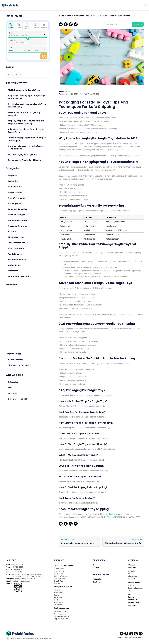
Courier (57, 594)
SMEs (130, 573)
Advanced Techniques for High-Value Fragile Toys (26, 131)
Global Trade (14, 265)
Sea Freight (58, 592)
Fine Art (131, 585)
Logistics (12, 176)
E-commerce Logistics (19, 399)
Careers (131, 596)
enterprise (132, 570)
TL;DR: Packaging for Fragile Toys (24, 90)
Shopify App (58, 580)
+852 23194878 (37, 575)
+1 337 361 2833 (17, 566)
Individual (13, 393)
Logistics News (15, 192)
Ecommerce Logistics (18, 220)
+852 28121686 (24, 575)
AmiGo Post (58, 602)
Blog (69, 15)
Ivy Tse (68, 91)
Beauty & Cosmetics (135, 587)
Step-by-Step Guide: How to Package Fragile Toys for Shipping (26, 122)
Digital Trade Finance (62, 616)
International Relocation (20, 276)
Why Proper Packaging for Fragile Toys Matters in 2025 (27, 97)
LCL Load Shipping (14, 360)
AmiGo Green (59, 570)
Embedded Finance (17, 260)
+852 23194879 (37, 574)
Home (61, 15)
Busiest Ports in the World (18, 365)
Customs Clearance (18, 226)
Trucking (57, 599)
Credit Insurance (16, 248)
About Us (131, 564)
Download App (133, 602)
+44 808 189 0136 (17, 569)
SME (10, 388)
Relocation (44, 26)
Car (129, 590)
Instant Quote (59, 568)
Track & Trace (59, 573)
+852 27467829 (21, 578)
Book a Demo (115, 514)
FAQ (130, 593)
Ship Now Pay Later (61, 618)
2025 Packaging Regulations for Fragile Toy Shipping (27, 139)
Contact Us (132, 605)
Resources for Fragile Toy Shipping (25, 160)
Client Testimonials (17, 198)
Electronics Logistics (18, 215)
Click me (32, 578)
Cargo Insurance (60, 611)
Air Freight (58, 589)
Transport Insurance (18, 243)
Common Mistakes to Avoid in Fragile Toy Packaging (26, 147)
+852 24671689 (24, 574)
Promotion (13, 181)
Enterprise (13, 382)
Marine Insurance (16, 237)
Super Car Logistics (17, 209)
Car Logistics (14, 204)
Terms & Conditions (125, 637)
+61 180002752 (16, 571)
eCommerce (132, 575)
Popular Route (15, 187)
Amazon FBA (59, 583)
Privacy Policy (138, 637)
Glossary (96, 567)
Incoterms (13, 271)
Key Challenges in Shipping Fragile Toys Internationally (27, 105)
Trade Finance (15, 254)
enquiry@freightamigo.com (22, 580)
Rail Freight (58, 597)
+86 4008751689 (17, 564)
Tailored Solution (60, 578)
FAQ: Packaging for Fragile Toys (23, 154)
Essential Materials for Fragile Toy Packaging (24, 114)
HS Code (12, 232)
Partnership (133, 599)
